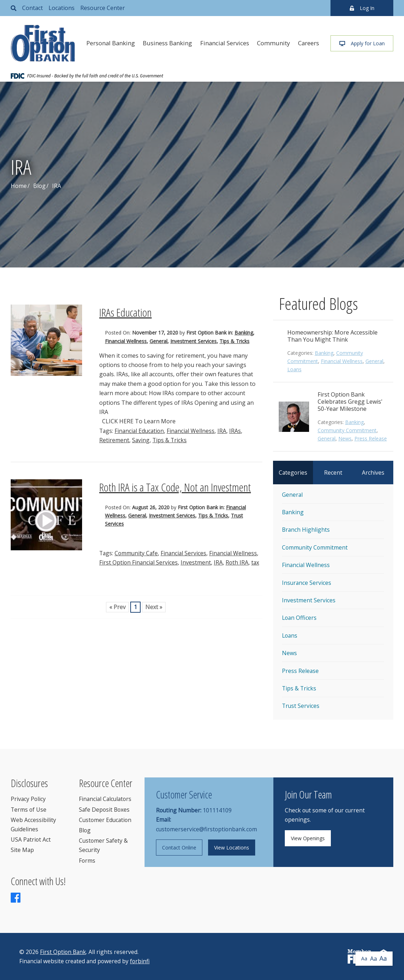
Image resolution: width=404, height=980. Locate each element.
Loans (294, 369)
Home (19, 186)
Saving (141, 440)
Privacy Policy (28, 799)
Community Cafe (136, 553)
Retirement (114, 440)
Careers (309, 43)
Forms (87, 861)
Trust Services (301, 706)
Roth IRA (237, 562)
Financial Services (225, 43)
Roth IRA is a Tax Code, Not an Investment (175, 487)
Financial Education (139, 431)
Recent (333, 473)
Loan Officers (299, 618)
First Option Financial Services (138, 562)
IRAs (235, 431)
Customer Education (105, 820)
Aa (364, 958)
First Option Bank (63, 952)
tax (255, 562)
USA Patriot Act (31, 839)
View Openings (308, 838)
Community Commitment (347, 430)
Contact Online (179, 848)
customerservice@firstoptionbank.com (206, 829)
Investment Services (193, 341)
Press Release (371, 438)
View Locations (232, 848)
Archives (373, 473)
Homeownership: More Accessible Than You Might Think (332, 336)
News (345, 438)
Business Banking (167, 43)
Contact (32, 8)
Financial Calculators (105, 799)
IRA (222, 431)
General (158, 341)
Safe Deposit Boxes (104, 810)
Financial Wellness (126, 341)
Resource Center (103, 8)
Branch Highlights (306, 530)
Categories (293, 473)
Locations (62, 8)
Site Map (22, 850)
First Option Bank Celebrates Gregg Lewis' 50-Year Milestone (350, 402)
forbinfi (140, 961)
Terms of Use (29, 810)
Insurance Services (307, 583)
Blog (39, 186)
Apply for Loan (362, 43)
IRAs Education (125, 312)
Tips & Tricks (234, 341)
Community (273, 43)
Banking (244, 333)
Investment (196, 562)
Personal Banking (111, 43)
